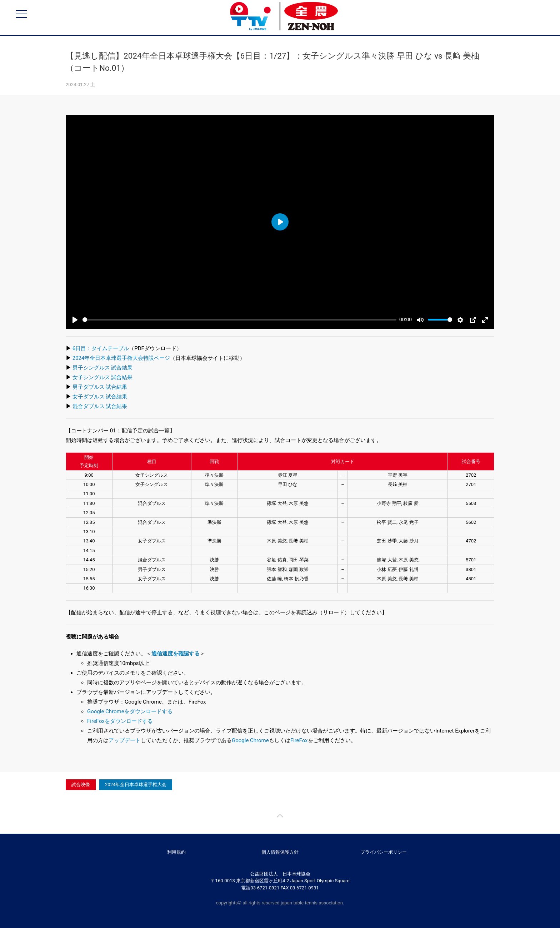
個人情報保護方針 (280, 852)
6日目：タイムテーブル (101, 348)
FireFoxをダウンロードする (120, 721)
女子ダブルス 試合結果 (100, 397)
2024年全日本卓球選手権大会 (136, 785)
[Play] (75, 320)
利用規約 (176, 852)
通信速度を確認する (176, 654)
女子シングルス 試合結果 (103, 377)
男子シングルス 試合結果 (103, 368)
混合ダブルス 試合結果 (100, 406)
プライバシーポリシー (384, 852)
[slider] (239, 320)
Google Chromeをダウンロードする (130, 711)
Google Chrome (250, 740)
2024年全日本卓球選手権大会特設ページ (121, 358)
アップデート (125, 740)
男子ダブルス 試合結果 (100, 387)
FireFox (299, 740)
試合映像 (81, 785)
